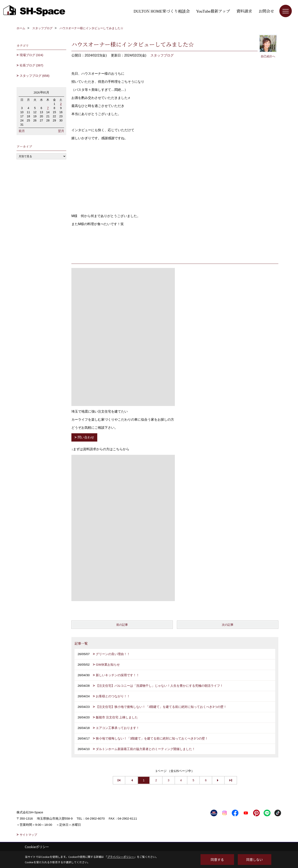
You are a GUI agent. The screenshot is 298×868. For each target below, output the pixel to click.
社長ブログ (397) (31, 65)
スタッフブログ (162, 55)
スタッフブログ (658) (35, 76)
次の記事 (228, 625)
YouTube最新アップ (213, 11)
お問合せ (266, 11)
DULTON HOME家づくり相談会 (162, 11)
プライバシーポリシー (121, 857)
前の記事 (122, 625)
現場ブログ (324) (31, 55)
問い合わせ (86, 437)
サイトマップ (28, 835)
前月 (22, 131)
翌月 (61, 131)
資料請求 (244, 11)
